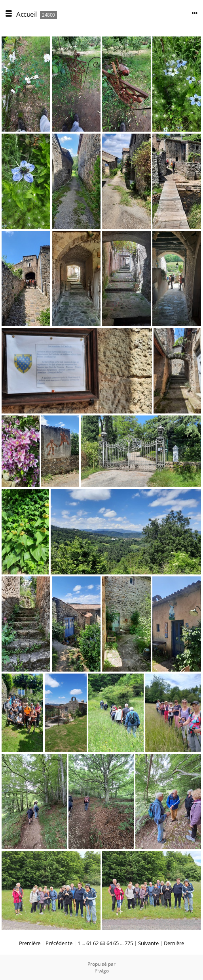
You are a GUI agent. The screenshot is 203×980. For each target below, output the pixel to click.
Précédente (59, 943)
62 (96, 943)
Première (30, 943)
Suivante (148, 943)
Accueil (27, 14)
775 (129, 943)
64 (109, 943)
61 (89, 943)
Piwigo (102, 971)
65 (116, 943)
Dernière (174, 943)
